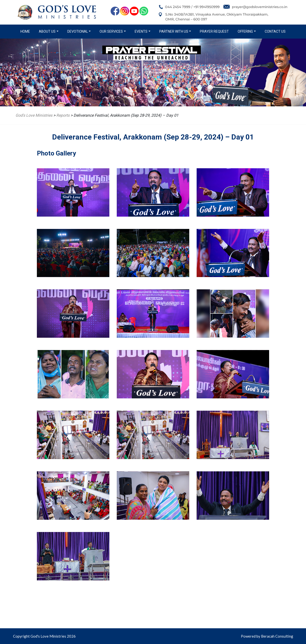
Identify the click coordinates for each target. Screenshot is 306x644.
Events (141, 31)
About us (47, 31)
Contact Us (275, 31)
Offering (245, 31)
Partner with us (174, 31)
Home (26, 31)
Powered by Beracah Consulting (267, 636)
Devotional (78, 31)
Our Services (111, 31)
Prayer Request (214, 31)
